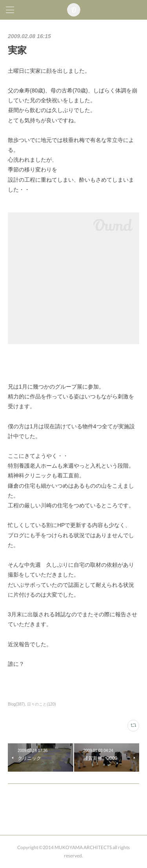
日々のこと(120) (41, 704)
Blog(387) (16, 704)
